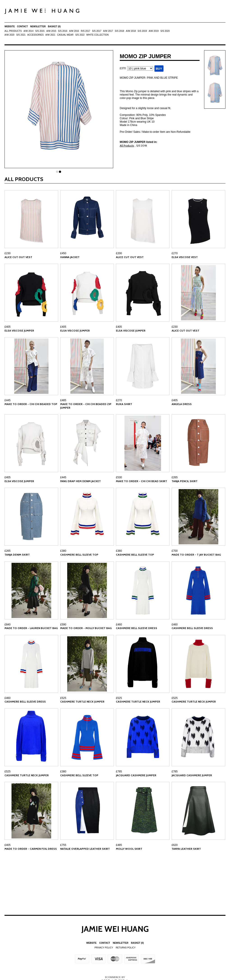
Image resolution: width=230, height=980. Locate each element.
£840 (8, 625)
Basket (54, 26)
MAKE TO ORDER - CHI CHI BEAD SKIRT (141, 481)
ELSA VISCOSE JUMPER (19, 331)
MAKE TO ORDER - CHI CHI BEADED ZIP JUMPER (86, 406)
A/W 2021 (50, 35)
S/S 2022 (80, 35)
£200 (119, 253)
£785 (119, 772)
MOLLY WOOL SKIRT (129, 849)
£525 (63, 698)
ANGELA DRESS (182, 404)
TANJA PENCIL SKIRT (185, 481)
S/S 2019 (142, 31)
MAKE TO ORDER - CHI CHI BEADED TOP (31, 404)
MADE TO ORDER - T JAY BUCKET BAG (196, 555)
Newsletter (38, 26)
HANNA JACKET (70, 257)
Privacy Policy (104, 948)
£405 (8, 327)
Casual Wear (65, 35)
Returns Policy (126, 948)
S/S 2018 (119, 31)
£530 (119, 477)
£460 (119, 625)
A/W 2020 (9, 35)
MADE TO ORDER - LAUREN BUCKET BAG (31, 628)
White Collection (98, 35)
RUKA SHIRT (124, 404)
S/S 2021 (21, 35)
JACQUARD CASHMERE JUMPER (136, 775)
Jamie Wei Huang (115, 929)
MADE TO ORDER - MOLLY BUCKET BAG (86, 628)
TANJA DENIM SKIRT (17, 555)
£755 (63, 845)
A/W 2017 (108, 31)
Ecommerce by (115, 977)
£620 (175, 845)
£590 (63, 625)
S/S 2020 (165, 31)
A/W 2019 (154, 31)
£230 (8, 253)
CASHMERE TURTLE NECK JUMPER (82, 702)
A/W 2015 (51, 31)
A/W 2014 (28, 31)
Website (10, 26)
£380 (63, 551)
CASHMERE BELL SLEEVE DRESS (137, 628)
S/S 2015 (40, 31)
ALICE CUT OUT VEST (18, 257)
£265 (175, 477)
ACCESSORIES (35, 35)
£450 (63, 253)
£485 (63, 400)
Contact (23, 26)
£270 (175, 253)
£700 (175, 551)
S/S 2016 (63, 31)
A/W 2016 (74, 31)
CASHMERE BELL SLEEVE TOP (79, 555)
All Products (13, 31)
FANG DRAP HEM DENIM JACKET (80, 481)
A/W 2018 (131, 31)
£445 (8, 400)
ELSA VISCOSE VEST (185, 257)
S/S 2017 (97, 31)
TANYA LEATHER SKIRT (186, 849)
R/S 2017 (85, 31)
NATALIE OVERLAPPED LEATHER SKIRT (85, 849)
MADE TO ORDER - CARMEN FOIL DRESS (31, 849)
